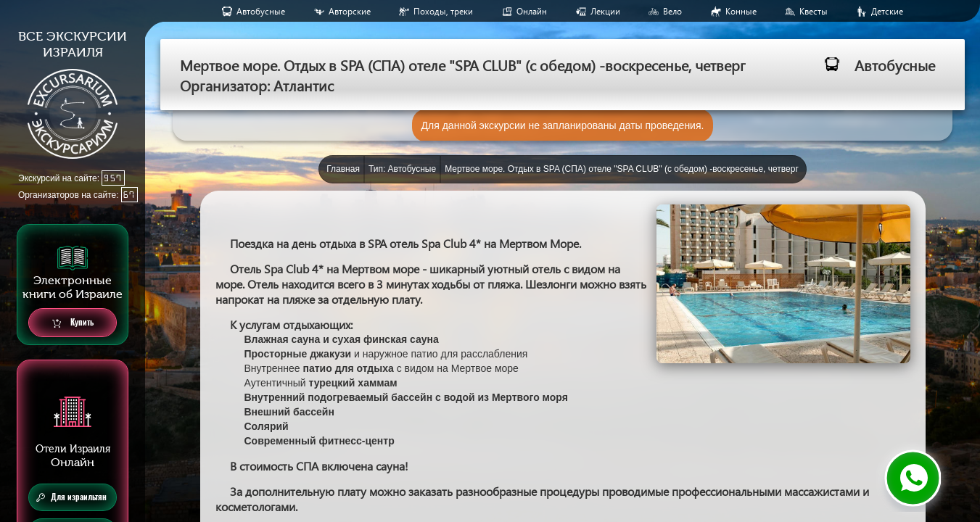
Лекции (605, 11)
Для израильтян (71, 497)
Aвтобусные (261, 11)
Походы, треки (443, 11)
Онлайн (532, 11)
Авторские (350, 11)
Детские (887, 11)
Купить (73, 323)
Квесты (814, 11)
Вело (672, 11)
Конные (741, 11)
